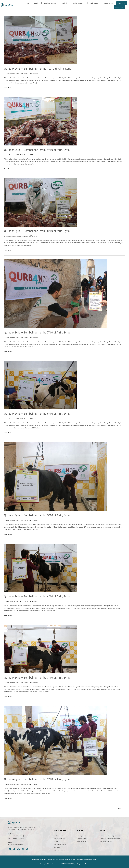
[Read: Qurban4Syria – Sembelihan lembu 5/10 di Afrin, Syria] (56, 476)
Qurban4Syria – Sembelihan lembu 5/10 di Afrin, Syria (40, 515)
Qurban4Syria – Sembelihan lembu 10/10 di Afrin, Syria (41, 69)
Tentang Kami (32, 3)
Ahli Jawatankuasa (106, 841)
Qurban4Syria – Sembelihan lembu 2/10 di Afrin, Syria (40, 779)
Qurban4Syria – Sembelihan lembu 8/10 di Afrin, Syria (40, 231)
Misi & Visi (57, 847)
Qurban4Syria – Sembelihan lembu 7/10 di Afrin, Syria (40, 333)
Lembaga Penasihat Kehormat (110, 838)
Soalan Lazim (81, 838)
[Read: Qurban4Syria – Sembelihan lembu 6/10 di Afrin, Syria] (40, 385)
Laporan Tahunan (60, 850)
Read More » (8, 88)
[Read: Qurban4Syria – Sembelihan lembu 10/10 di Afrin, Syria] (40, 40)
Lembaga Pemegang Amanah (110, 835)
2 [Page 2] (61, 808)
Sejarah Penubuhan (61, 844)
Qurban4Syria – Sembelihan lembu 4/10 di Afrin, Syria (40, 596)
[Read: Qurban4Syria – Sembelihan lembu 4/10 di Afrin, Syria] (40, 568)
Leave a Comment (10, 74)
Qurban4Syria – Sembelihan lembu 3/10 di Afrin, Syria (40, 677)
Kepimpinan (93, 3)
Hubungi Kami (108, 3)
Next (120, 808)
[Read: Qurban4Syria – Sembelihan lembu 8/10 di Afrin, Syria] (40, 202)
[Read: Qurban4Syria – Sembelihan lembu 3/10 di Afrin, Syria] (40, 649)
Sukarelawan (81, 841)
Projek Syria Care (49, 3)
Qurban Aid (29, 74)
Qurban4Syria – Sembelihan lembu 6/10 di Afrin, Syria (40, 414)
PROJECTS (21, 74)
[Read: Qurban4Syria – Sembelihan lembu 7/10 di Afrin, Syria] (56, 294)
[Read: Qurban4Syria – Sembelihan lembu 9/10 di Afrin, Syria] (40, 121)
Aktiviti (64, 3)
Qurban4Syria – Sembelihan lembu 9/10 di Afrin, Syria (40, 150)
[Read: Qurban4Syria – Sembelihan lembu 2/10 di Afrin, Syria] (56, 740)
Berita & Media (77, 3)
